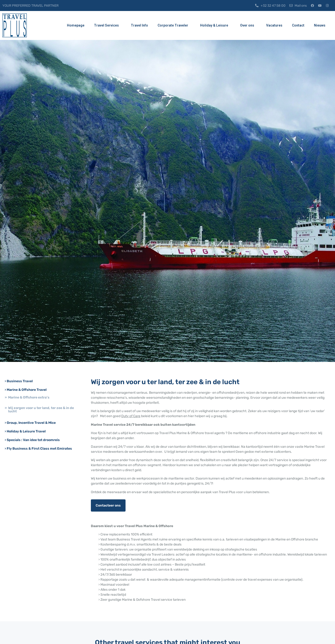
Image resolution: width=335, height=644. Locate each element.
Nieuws (321, 26)
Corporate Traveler (174, 26)
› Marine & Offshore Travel (26, 390)
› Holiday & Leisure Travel (25, 431)
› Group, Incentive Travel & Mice (30, 423)
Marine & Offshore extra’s (29, 397)
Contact (298, 25)
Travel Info (139, 25)
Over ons (248, 26)
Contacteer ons (108, 505)
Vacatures (274, 25)
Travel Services (108, 26)
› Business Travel (19, 381)
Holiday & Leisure (215, 26)
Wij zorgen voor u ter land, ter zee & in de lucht (41, 410)
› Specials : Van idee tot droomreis (32, 440)
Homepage (76, 25)
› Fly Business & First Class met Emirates (38, 449)
